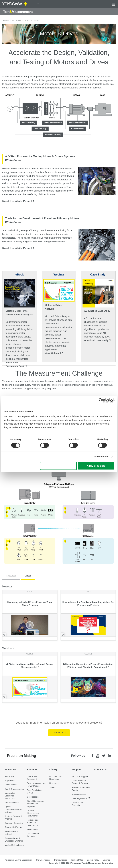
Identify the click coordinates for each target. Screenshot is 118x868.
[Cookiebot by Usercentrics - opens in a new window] (101, 400)
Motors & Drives (12, 803)
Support (76, 769)
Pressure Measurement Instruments (33, 813)
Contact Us (59, 733)
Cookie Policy (93, 860)
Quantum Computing (14, 823)
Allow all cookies (96, 466)
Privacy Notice (61, 860)
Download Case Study (98, 340)
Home (6, 20)
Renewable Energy (13, 827)
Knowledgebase (79, 794)
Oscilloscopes (33, 797)
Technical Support (80, 776)
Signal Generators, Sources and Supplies (35, 804)
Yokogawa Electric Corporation (18, 860)
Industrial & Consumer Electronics (10, 796)
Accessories (32, 829)
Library (53, 769)
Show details (101, 457)
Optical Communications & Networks (13, 809)
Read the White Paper (18, 201)
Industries (16, 20)
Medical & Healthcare (14, 845)
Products (32, 769)
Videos (28, 576)
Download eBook (16, 366)
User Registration (80, 798)
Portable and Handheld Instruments (33, 823)
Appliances (10, 781)
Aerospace (9, 776)
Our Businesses (43, 860)
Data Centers (11, 785)
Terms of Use (77, 860)
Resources (11, 576)
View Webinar (54, 353)
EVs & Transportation (14, 789)
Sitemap (107, 860)
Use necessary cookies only (58, 466)
